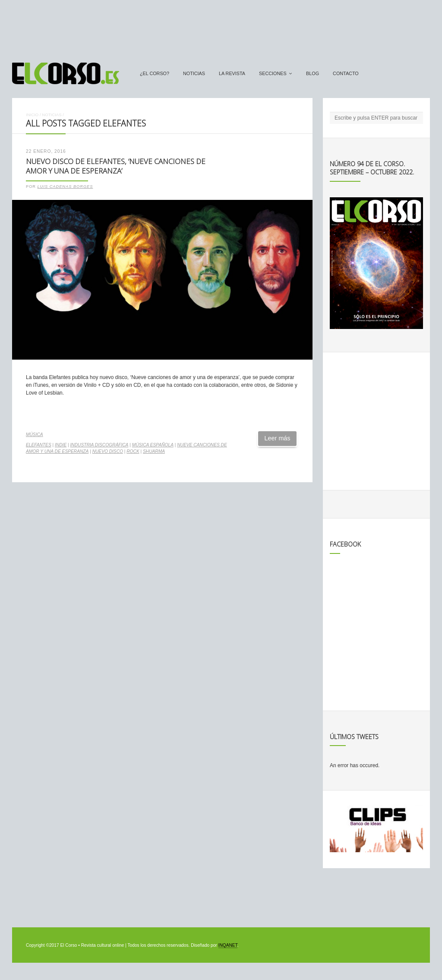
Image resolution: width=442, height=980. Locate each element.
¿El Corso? (155, 73)
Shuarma (154, 451)
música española (153, 445)
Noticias (194, 73)
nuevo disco (108, 451)
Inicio (32, 115)
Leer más (278, 438)
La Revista (232, 73)
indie (61, 445)
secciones (273, 73)
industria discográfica (99, 445)
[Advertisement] (221, 27)
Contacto (346, 73)
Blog (313, 73)
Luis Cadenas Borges (65, 187)
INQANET (228, 945)
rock (133, 451)
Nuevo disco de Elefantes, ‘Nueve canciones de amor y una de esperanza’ (116, 166)
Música (35, 435)
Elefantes (39, 445)
